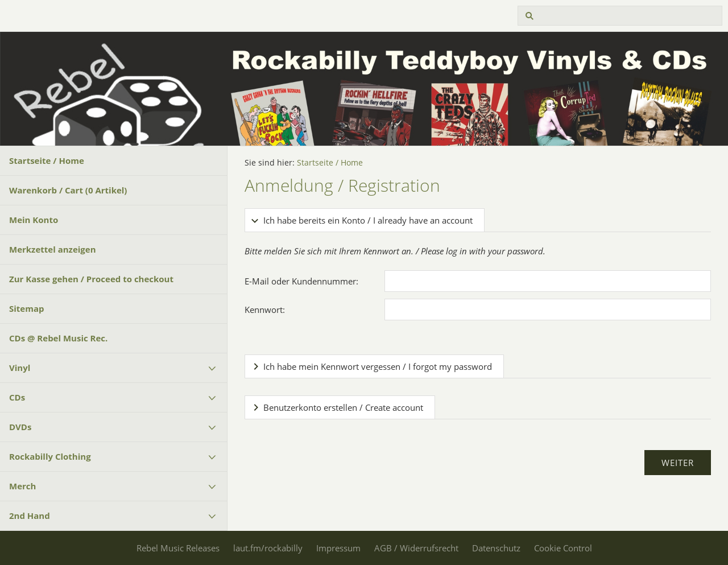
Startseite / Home (47, 160)
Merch (22, 486)
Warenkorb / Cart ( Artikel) (68, 190)
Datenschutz (496, 548)
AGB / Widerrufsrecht (416, 548)
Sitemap (27, 308)
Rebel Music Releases (178, 548)
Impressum (338, 548)
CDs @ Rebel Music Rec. (58, 338)
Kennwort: (265, 310)
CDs (17, 397)
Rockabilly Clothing (50, 456)
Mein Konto (34, 220)
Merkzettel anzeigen (53, 249)
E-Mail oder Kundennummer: (301, 281)
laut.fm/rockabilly (268, 548)
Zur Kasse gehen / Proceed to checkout (91, 279)
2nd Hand (30, 515)
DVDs (20, 427)
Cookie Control (563, 548)
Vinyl (20, 368)
